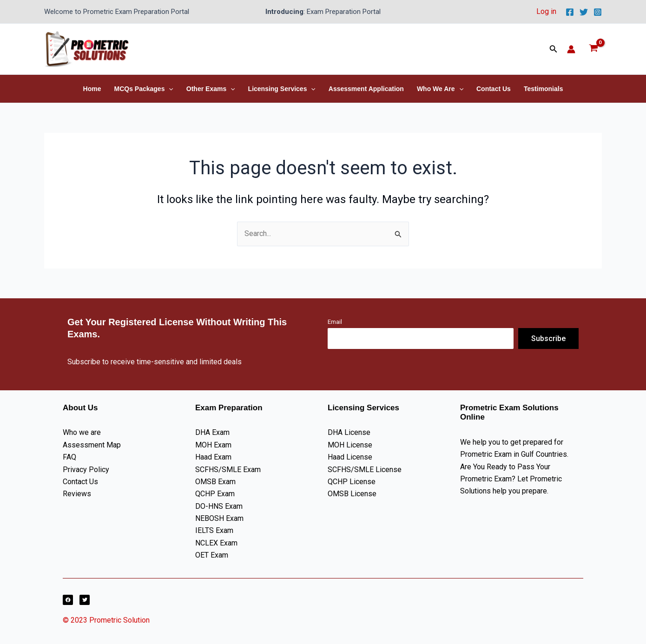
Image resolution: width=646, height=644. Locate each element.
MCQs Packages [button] (143, 89)
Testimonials (544, 89)
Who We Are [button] (440, 89)
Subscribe (548, 338)
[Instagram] (598, 12)
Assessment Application (366, 89)
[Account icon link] (571, 49)
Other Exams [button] (211, 89)
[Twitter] (584, 12)
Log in (546, 11)
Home (92, 89)
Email (335, 322)
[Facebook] (570, 12)
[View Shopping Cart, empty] (593, 49)
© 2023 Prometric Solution (107, 620)
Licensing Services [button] (282, 89)
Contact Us (494, 89)
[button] (554, 49)
